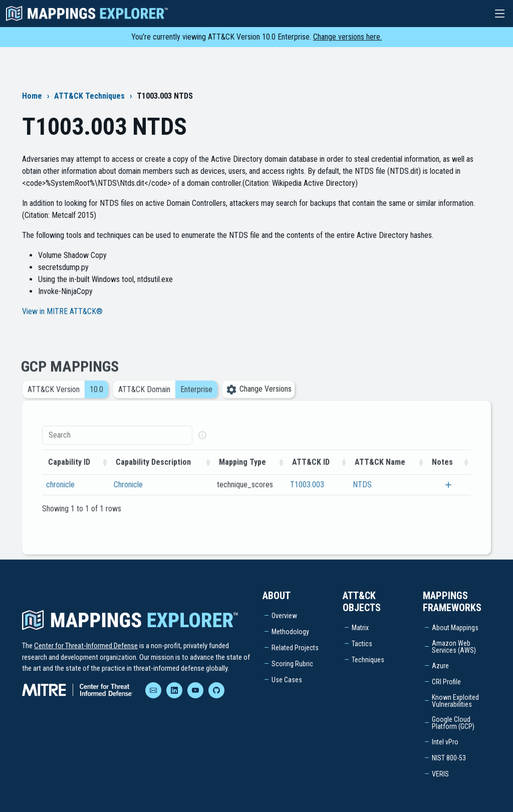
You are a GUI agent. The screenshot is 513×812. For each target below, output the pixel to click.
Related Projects (295, 648)
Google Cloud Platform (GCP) (453, 723)
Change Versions (259, 400)
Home (32, 96)
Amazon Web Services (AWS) (454, 647)
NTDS (362, 496)
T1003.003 (307, 496)
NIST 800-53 (449, 758)
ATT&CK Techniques (89, 96)
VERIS (440, 774)
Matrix (360, 628)
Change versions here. (347, 37)
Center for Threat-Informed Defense (86, 646)
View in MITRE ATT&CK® (62, 311)
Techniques (368, 660)
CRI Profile (446, 682)
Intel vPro (445, 742)
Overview (284, 616)
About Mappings (455, 628)
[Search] (117, 446)
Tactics (362, 644)
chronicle (60, 496)
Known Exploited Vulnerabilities (455, 701)
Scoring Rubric (292, 664)
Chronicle (128, 496)
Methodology (290, 632)
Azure (440, 666)
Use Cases (287, 680)
